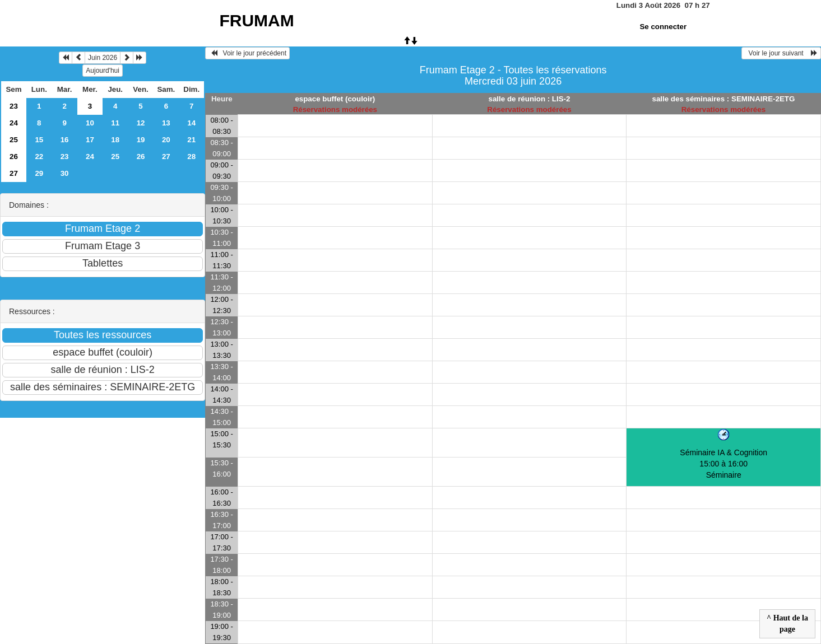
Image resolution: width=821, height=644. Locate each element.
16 (65, 140)
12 (141, 123)
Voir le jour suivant (781, 53)
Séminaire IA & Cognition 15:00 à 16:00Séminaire (723, 464)
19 (141, 140)
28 (191, 157)
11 (115, 123)
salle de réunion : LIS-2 (530, 99)
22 (39, 157)
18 (115, 140)
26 (14, 157)
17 (90, 140)
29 (39, 173)
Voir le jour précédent (247, 53)
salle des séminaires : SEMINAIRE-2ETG (724, 99)
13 (166, 123)
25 (14, 140)
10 (90, 123)
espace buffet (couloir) (335, 99)
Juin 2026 (103, 58)
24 (14, 123)
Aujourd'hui (103, 71)
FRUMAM (256, 20)
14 (191, 123)
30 (65, 173)
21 (191, 140)
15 (39, 140)
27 (166, 157)
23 (14, 106)
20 (166, 140)
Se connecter (663, 27)
